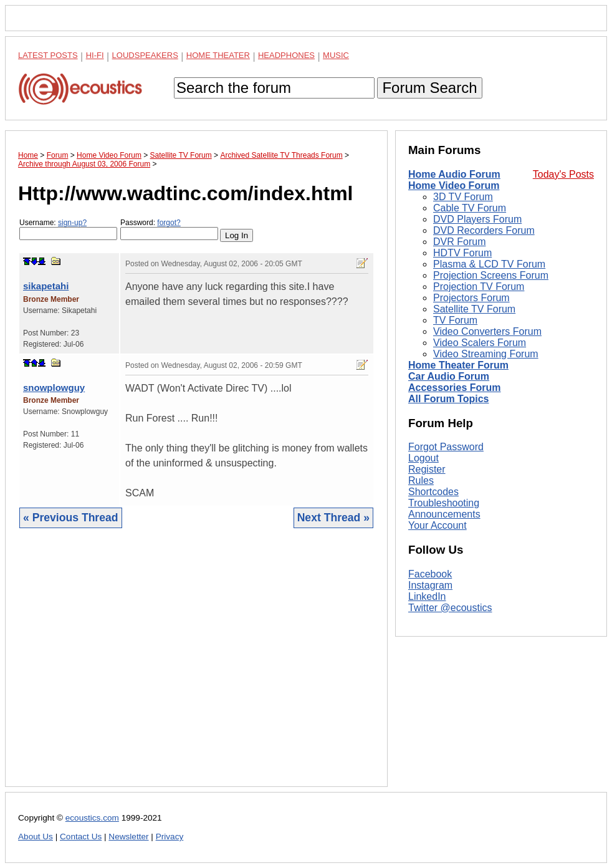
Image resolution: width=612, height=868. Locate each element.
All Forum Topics (448, 399)
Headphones (286, 55)
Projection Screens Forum (491, 275)
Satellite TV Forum (474, 309)
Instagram (430, 585)
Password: (169, 229)
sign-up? (72, 223)
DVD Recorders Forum (484, 230)
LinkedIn (427, 596)
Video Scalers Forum (480, 343)
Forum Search (429, 88)
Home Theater (218, 55)
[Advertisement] (196, 667)
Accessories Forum (455, 388)
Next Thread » (333, 518)
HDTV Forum (462, 253)
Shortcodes (433, 492)
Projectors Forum (471, 298)
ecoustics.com (92, 818)
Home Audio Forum (454, 174)
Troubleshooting (444, 503)
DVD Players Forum (477, 219)
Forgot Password (446, 447)
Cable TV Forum (470, 208)
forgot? (169, 223)
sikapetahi (46, 286)
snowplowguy (54, 388)
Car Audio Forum (449, 376)
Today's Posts (563, 174)
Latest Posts (48, 55)
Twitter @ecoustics (450, 608)
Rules (421, 480)
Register (427, 469)
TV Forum (455, 320)
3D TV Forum (463, 197)
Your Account (437, 525)
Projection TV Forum (479, 287)
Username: (68, 229)
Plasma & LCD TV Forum (489, 264)
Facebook (430, 574)
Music (336, 55)
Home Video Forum (454, 186)
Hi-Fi (95, 55)
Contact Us (81, 837)
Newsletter (128, 837)
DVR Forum (459, 242)
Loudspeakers (145, 55)
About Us (36, 837)
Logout (423, 458)
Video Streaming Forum (486, 354)
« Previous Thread (71, 518)
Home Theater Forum (458, 365)
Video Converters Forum (487, 331)
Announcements (444, 514)
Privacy (170, 837)
